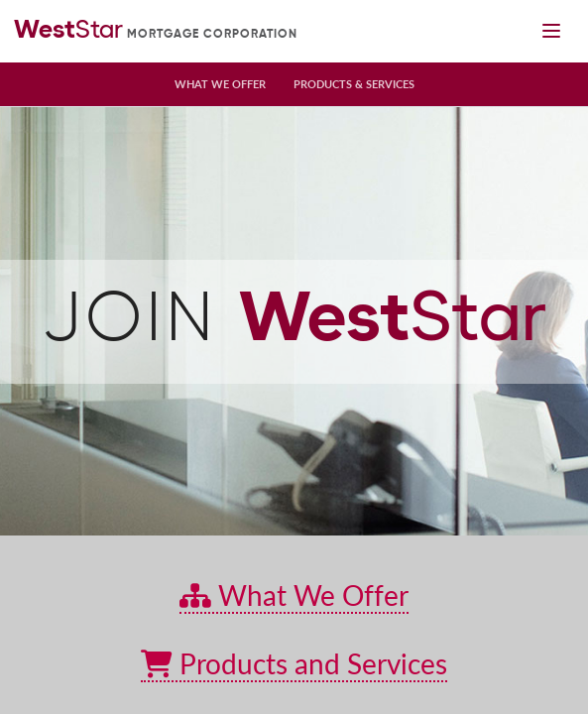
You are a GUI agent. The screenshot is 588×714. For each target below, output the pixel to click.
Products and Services (294, 663)
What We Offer (220, 84)
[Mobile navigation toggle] (551, 31)
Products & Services (354, 84)
